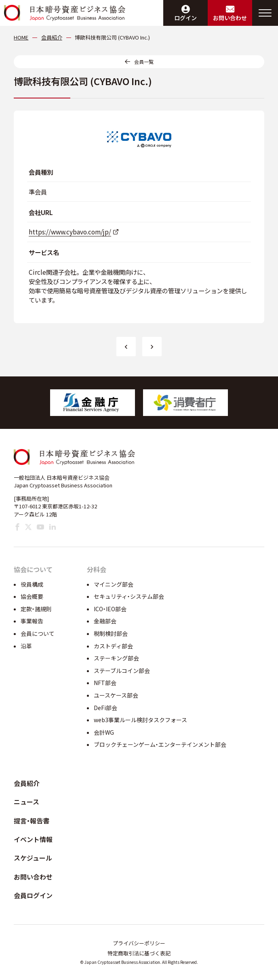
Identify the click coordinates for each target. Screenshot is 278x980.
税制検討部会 (111, 633)
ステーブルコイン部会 (122, 671)
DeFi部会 (105, 708)
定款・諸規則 (36, 609)
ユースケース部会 (116, 695)
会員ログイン (33, 895)
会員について (38, 633)
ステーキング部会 (116, 658)
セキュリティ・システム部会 (129, 596)
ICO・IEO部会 (110, 609)
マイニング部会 (114, 584)
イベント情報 (33, 839)
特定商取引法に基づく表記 (139, 953)
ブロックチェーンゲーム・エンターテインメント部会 (160, 744)
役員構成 (32, 584)
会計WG (104, 732)
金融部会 (105, 621)
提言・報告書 (32, 821)
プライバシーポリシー (139, 943)
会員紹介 (27, 783)
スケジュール (33, 858)
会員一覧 (144, 62)
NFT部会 (105, 683)
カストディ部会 (113, 646)
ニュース (26, 802)
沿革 (26, 646)
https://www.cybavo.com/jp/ (70, 232)
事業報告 (32, 621)
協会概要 (32, 596)
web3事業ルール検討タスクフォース (140, 720)
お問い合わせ (33, 877)
